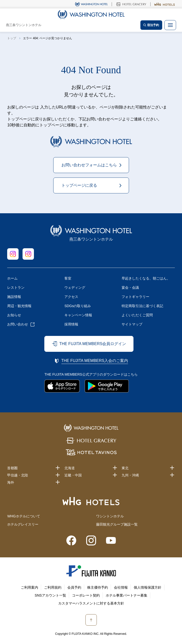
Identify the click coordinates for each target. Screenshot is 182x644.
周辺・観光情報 (19, 306)
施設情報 (14, 297)
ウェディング (75, 287)
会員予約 (74, 587)
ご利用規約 (53, 587)
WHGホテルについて (24, 516)
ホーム (12, 278)
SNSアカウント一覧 (50, 595)
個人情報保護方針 (148, 587)
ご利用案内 (29, 587)
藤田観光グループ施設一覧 (117, 524)
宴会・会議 (130, 287)
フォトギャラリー (135, 297)
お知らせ (14, 315)
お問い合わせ (18, 324)
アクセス (71, 297)
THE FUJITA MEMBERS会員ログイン (93, 344)
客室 (68, 278)
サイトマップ (132, 324)
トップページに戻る (79, 185)
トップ (12, 38)
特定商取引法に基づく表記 (142, 306)
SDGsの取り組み (78, 306)
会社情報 (121, 587)
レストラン (16, 287)
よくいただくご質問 (137, 315)
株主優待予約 (98, 587)
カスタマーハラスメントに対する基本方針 (91, 603)
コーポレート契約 (86, 595)
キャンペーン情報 (78, 315)
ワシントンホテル (110, 516)
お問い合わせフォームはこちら (89, 165)
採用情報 (71, 324)
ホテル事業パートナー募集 (127, 595)
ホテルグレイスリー (23, 524)
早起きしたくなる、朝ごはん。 (146, 278)
